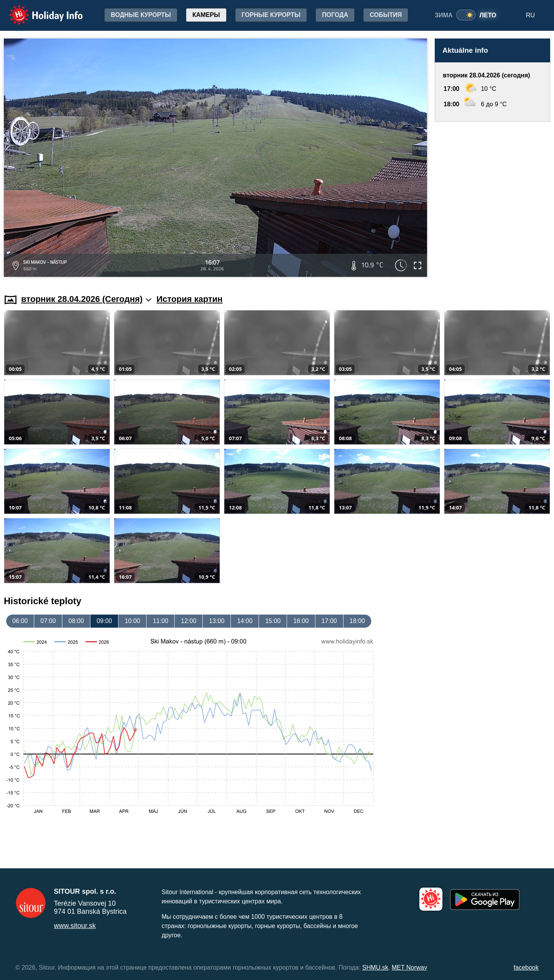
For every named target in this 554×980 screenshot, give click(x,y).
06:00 (20, 621)
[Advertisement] (492, 200)
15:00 (273, 621)
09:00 (104, 621)
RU (530, 15)
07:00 (48, 621)
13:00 (217, 621)
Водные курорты (141, 15)
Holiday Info (38, 10)
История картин (190, 299)
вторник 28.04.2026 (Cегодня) (86, 299)
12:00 (189, 621)
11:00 (160, 621)
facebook (526, 967)
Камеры (206, 15)
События (386, 15)
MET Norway (409, 967)
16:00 (301, 621)
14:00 (245, 621)
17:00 (329, 621)
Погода (335, 15)
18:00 (357, 621)
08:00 (76, 621)
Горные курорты (271, 15)
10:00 (132, 621)
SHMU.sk (375, 967)
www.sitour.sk (75, 926)
